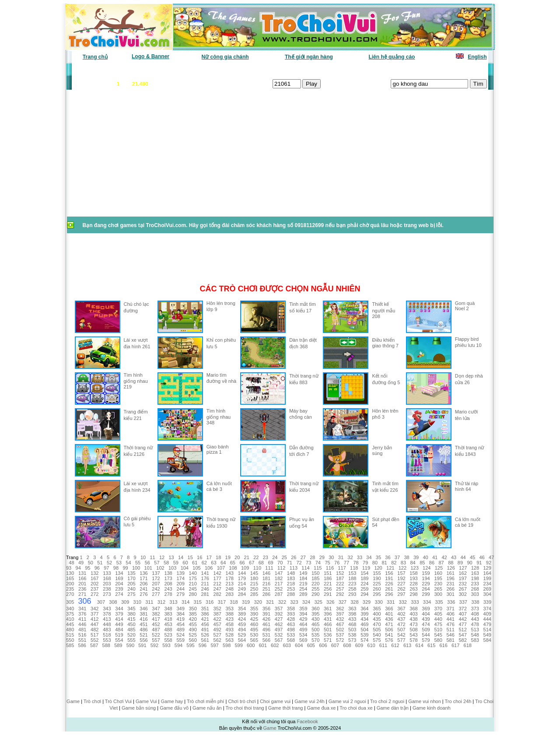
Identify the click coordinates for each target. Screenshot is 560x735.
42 (444, 557)
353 (230, 609)
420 (192, 619)
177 (217, 578)
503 (352, 630)
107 (221, 568)
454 (180, 624)
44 (463, 557)
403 (413, 614)
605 (311, 645)
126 (451, 568)
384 (180, 614)
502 (340, 630)
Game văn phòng (99, 70)
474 (426, 624)
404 (426, 614)
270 (70, 594)
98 (116, 568)
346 (143, 609)
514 (487, 630)
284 (242, 594)
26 (294, 557)
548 (475, 635)
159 (426, 573)
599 (238, 645)
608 (347, 645)
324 (306, 602)
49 (81, 563)
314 (185, 602)
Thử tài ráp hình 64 (467, 486)
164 (487, 573)
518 (107, 635)
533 (291, 635)
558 (168, 640)
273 (107, 594)
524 (180, 635)
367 (401, 609)
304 (487, 594)
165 (70, 578)
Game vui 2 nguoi (347, 701)
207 (156, 584)
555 (131, 640)
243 (168, 589)
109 (245, 568)
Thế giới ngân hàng (309, 57)
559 (180, 640)
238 (107, 589)
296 (389, 594)
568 (291, 640)
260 (377, 589)
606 (323, 645)
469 (364, 624)
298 (413, 594)
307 (101, 602)
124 (427, 568)
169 (119, 578)
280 (192, 594)
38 (406, 557)
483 (107, 630)
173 (168, 578)
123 (414, 568)
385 (192, 614)
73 (308, 563)
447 (94, 624)
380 (131, 614)
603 (287, 645)
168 (107, 578)
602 (275, 645)
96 (97, 568)
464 (303, 624)
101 (148, 568)
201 (82, 584)
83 (403, 563)
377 (94, 614)
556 (143, 640)
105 (196, 568)
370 (438, 609)
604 (299, 645)
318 (234, 602)
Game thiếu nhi (385, 70)
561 (205, 640)
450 (131, 624)
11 (152, 557)
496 (266, 630)
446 (82, 624)
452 (156, 624)
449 (119, 624)
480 (70, 630)
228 (413, 584)
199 (487, 578)
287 (279, 594)
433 (352, 619)
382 (156, 614)
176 (205, 578)
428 (291, 619)
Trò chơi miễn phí (205, 701)
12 (162, 557)
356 (266, 609)
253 (291, 589)
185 (315, 578)
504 (364, 630)
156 (389, 573)
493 (230, 630)
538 (352, 635)
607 (335, 645)
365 (377, 609)
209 (180, 584)
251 (266, 589)
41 (435, 557)
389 (242, 614)
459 (242, 624)
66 (242, 563)
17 (209, 557)
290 (315, 594)
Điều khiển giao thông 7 (385, 343)
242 (156, 589)
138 (168, 573)
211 (205, 584)
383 (168, 614)
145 (254, 573)
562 (217, 640)
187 (340, 578)
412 (94, 619)
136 (143, 573)
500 (315, 630)
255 (315, 589)
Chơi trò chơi (242, 701)
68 (261, 563)
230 (438, 584)
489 (180, 630)
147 (279, 573)
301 (450, 594)
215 (254, 584)
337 (463, 602)
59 (176, 563)
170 (131, 578)
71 (290, 563)
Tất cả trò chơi (339, 70)
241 (143, 589)
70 (280, 563)
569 (303, 640)
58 (166, 563)
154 (364, 573)
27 (303, 557)
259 (364, 589)
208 (168, 584)
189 (364, 578)
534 (303, 635)
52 (109, 563)
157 (401, 573)
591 (142, 645)
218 (291, 584)
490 (192, 630)
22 (256, 557)
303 (475, 594)
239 (119, 589)
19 (228, 557)
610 (371, 645)
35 (378, 557)
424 (242, 619)
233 (475, 584)
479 (487, 624)
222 (340, 584)
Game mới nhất (148, 70)
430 (315, 619)
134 (119, 573)
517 (94, 635)
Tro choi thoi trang (245, 708)
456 (205, 624)
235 (70, 589)
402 (401, 614)
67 (252, 563)
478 (475, 624)
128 (475, 568)
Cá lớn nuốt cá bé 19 (468, 522)
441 (450, 619)
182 (279, 578)
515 (70, 635)
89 (460, 563)
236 (82, 589)
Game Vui (146, 701)
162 (463, 573)
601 (263, 645)
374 (487, 609)
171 (143, 578)
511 (450, 630)
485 (131, 630)
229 (426, 584)
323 (294, 602)
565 (254, 640)
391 (266, 614)
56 (147, 563)
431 (328, 619)
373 (475, 609)
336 (451, 602)
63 (213, 563)
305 (70, 602)
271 (82, 594)
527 (217, 635)
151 (328, 573)
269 (487, 589)
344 (119, 609)
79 (365, 563)
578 (413, 640)
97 (106, 568)
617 (455, 645)
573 (352, 640)
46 (482, 557)
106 (209, 568)
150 (315, 573)
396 (328, 614)
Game (73, 701)
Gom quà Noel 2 (465, 306)
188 (352, 578)
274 (119, 594)
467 (340, 624)
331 (391, 602)
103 (172, 568)
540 (377, 635)
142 (217, 573)
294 (364, 594)
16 (199, 557)
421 (205, 619)
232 (463, 584)
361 (328, 609)
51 (100, 563)
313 (173, 602)
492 (217, 630)
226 (389, 584)
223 (352, 584)
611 (383, 645)
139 (180, 573)
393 (291, 614)
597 (214, 645)
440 (438, 619)
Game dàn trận (393, 708)
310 (137, 602)
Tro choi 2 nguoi (387, 701)
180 (254, 578)
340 (70, 609)
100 (136, 568)
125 (439, 568)
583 (475, 640)
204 (119, 584)
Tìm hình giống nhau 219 (136, 381)
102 (160, 568)
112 (281, 568)
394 (303, 614)
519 (119, 635)
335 (439, 602)
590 (130, 645)
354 (242, 609)
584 (487, 640)
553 (107, 640)
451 (143, 624)
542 (401, 635)
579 (426, 640)
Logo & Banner (150, 56)
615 (431, 645)
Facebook (307, 721)
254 (303, 589)
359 (303, 609)
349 (180, 609)
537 (340, 635)
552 (94, 640)
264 (426, 589)
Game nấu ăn (207, 708)
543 (413, 635)
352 (217, 609)
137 (156, 573)
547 (463, 635)
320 (258, 602)
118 (354, 568)
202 (94, 584)
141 (205, 573)
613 (407, 645)
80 (375, 563)
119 (366, 568)
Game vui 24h (309, 701)
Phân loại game (242, 70)
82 (394, 563)
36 (388, 557)
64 (223, 563)
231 (450, 584)
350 (192, 609)
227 (401, 584)
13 (171, 557)
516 (82, 635)
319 (246, 602)
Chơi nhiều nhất (195, 70)
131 (82, 573)
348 (168, 609)
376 (82, 614)
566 (266, 640)
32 (350, 557)
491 (205, 630)
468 (352, 624)
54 (128, 563)
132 (94, 573)
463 (291, 624)
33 (360, 557)
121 (390, 568)
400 (377, 614)
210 (192, 584)
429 (303, 619)
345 (131, 609)
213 (230, 584)
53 (119, 563)
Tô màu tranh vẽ (463, 70)
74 (318, 563)
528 (230, 635)
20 (237, 557)
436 (389, 619)
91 (479, 563)
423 (230, 619)
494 (242, 630)
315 (198, 602)
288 (291, 594)
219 (303, 584)
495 (254, 630)
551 (82, 640)
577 (401, 640)
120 (378, 568)
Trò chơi (92, 701)
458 (230, 624)
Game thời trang (286, 708)
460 (254, 624)
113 (294, 568)
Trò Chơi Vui (118, 701)
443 (475, 619)
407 (463, 614)
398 (352, 614)
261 (389, 589)
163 (475, 573)
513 (475, 630)
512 (463, 630)
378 (107, 614)
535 (315, 635)
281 (205, 594)
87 (441, 563)
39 (416, 557)
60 (185, 563)
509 (426, 630)
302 (463, 594)
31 (341, 557)
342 (94, 609)
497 (279, 630)
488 (168, 630)
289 (303, 594)
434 (364, 619)
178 (230, 578)
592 (154, 645)
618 (468, 645)
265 (438, 589)
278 (168, 594)
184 (303, 578)
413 (107, 619)
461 (266, 624)
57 (157, 563)
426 (266, 619)
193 (413, 578)
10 (143, 557)
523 (168, 635)
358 (291, 609)
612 (395, 645)
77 (346, 563)
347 (156, 609)
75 (327, 563)
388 (230, 614)
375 (70, 614)
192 (401, 578)
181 (266, 578)
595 (190, 645)
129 (487, 568)
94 (78, 568)
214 (242, 584)
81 (384, 563)
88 (451, 563)
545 (438, 635)
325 (318, 602)
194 (426, 578)
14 (181, 557)
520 (131, 635)
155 (377, 573)
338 (475, 602)
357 (279, 609)
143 (230, 573)
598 (227, 645)
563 (230, 640)
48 (71, 563)
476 (450, 624)
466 (328, 624)
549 (487, 635)
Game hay (172, 701)
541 (389, 635)
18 (218, 557)
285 (254, 594)
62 (204, 563)
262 (401, 589)
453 (168, 624)
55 (138, 563)
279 (180, 594)
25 (284, 557)
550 (70, 640)
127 (463, 568)
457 (217, 624)
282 (217, 594)
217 (279, 584)
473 (413, 624)
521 (143, 635)
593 (166, 645)
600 (251, 645)
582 (463, 640)
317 (222, 602)
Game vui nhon (425, 701)
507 (401, 630)
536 (328, 635)
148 (291, 573)
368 (413, 609)
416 (143, 619)
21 (247, 557)
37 (397, 557)
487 (156, 630)
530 (254, 635)
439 (426, 619)
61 (195, 563)
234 (487, 584)
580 (438, 640)
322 (282, 602)
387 (217, 614)
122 (402, 568)
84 (413, 563)
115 (318, 568)
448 (107, 624)
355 (254, 609)
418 (168, 619)
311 (149, 602)
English (477, 57)
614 (419, 645)
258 (352, 589)
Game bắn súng (139, 708)
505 (377, 630)
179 (242, 578)
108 (233, 568)
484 (119, 630)
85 (422, 563)
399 (364, 614)
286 (266, 594)
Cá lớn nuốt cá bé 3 (219, 486)
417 (156, 619)
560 (192, 640)
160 (438, 573)
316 (210, 602)
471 (389, 624)
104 (185, 568)
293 (352, 594)
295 (377, 594)
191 (389, 578)
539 (364, 635)
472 (401, 624)
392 (279, 614)
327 (343, 602)
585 (70, 645)
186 (328, 578)
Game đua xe (321, 708)
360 (315, 609)
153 (352, 573)
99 (125, 568)
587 (94, 645)
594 (178, 645)
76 (337, 563)
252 (279, 589)
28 (312, 557)
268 (475, 589)
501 (328, 630)
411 (82, 619)
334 (427, 602)
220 (315, 584)
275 (131, 594)
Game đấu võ (174, 708)
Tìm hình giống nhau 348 (219, 417)
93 (69, 568)
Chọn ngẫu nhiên (292, 70)
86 (432, 563)
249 (242, 589)
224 (364, 584)
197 (463, 578)
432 (340, 619)
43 (454, 557)
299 (426, 594)
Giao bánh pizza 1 (218, 449)
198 (475, 578)
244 (180, 589)
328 (354, 602)
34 (369, 557)
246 (205, 589)
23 (266, 557)
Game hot (423, 70)
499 (303, 630)
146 (266, 573)
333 (415, 602)
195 (438, 578)
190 (377, 578)
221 (328, 584)
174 (180, 578)
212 (217, 584)
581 (450, 640)
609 (359, 645)
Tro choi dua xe (356, 708)
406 (450, 614)
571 (328, 640)
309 (125, 602)
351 (205, 609)
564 (242, 640)
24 (275, 557)
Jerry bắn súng (382, 450)
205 (131, 584)
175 (192, 578)
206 (143, 584)
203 (107, 584)
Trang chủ (95, 57)
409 (487, 614)
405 (438, 614)
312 (161, 602)
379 (119, 614)
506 (389, 630)
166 (82, 578)
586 (82, 645)
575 (377, 640)
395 (315, 614)
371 (450, 609)
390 (254, 614)
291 (328, 594)
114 (305, 568)
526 (205, 635)
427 (279, 619)
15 (190, 557)
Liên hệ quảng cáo (392, 57)
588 (106, 645)
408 (475, 614)
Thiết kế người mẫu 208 (383, 310)
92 (489, 563)
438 (413, 619)
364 (364, 609)
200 (70, 584)
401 (389, 614)
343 (107, 609)
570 (315, 640)
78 (356, 563)
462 (279, 624)
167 (94, 578)
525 (192, 635)
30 (331, 557)
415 (131, 619)
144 (242, 573)
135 (131, 573)
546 (450, 635)
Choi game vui (275, 701)
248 (230, 589)
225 (377, 584)
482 (94, 630)
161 (450, 573)
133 (107, 573)
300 (438, 594)
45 (472, 557)
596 (203, 645)
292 (340, 594)
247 (217, 589)
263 (413, 589)
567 (279, 640)
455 (192, 624)
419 (180, 619)
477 (463, 624)
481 (82, 630)
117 (342, 568)
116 (330, 568)
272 (94, 594)
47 (491, 557)
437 (401, 619)
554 (119, 640)
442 (463, 619)
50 (91, 563)
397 (340, 614)
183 (291, 578)
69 (270, 563)
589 (118, 645)
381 (143, 614)
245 (192, 589)
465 (315, 624)
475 (438, 624)
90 (470, 563)
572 (340, 640)
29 (322, 557)
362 (340, 609)
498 (291, 630)
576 (389, 640)
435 (377, 619)
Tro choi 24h (458, 701)
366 (389, 609)
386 (205, 614)
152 (340, 573)
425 (254, 619)
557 (156, 640)
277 (156, 594)
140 (192, 573)
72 (299, 563)
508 (413, 630)
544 (426, 635)
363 (352, 609)
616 (443, 645)
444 (487, 619)
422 (217, 619)
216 (266, 584)
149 (303, 573)
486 (143, 630)
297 (401, 594)
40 (425, 557)
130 (70, 573)
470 (377, 624)
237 (94, 589)
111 (269, 568)
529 (242, 635)
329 (367, 602)
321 (270, 602)
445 (70, 624)
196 (450, 578)
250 (254, 589)
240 (131, 589)
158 (413, 573)
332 (403, 602)
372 (463, 609)
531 (266, 635)
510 (438, 630)
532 (279, 635)
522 (156, 635)
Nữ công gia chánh (225, 57)
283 (230, 594)
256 (328, 589)
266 (450, 589)
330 (378, 602)
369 (426, 609)
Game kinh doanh (432, 708)
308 (113, 602)
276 (143, 594)
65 (233, 563)
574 (364, 640)
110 (257, 568)
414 (119, 619)
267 (463, 589)
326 (330, 602)
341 (82, 609)
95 (87, 568)
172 (156, 578)
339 (487, 602)
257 (340, 589)
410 (70, 619)
